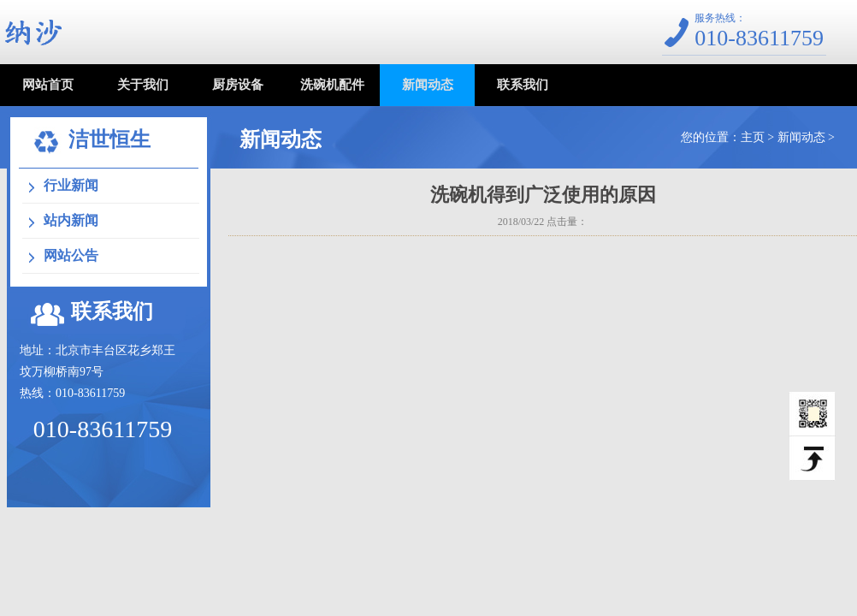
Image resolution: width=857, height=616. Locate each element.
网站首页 (48, 85)
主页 (753, 137)
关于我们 (143, 85)
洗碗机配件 (332, 85)
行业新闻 (71, 185)
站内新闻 (71, 220)
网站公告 (71, 255)
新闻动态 (428, 85)
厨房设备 (238, 85)
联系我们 (523, 85)
